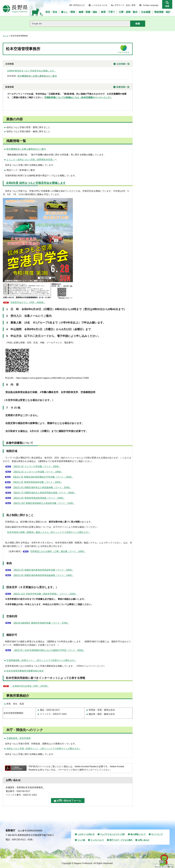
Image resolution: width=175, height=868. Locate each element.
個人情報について (138, 834)
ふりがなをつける (100, 5)
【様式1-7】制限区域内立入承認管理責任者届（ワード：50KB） (44, 493)
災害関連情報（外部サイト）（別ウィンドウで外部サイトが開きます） (41, 660)
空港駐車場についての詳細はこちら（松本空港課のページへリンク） (78, 97)
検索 (167, 6)
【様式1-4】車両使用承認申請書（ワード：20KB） (37, 482)
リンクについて (97, 840)
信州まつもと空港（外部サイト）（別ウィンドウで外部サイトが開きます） (44, 749)
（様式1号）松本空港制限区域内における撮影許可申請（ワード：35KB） (49, 650)
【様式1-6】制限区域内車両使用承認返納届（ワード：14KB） (43, 575)
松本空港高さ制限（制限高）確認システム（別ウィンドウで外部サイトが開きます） (49, 532)
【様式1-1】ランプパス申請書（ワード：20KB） (37, 466)
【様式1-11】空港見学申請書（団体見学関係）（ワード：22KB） (45, 594)
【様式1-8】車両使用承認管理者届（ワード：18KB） (39, 498)
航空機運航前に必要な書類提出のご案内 (37, 76)
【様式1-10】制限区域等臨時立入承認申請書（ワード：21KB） (44, 503)
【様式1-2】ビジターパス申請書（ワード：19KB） (38, 472)
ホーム (6, 36)
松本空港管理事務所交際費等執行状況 (25, 671)
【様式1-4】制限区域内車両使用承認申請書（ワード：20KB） (43, 570)
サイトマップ (157, 834)
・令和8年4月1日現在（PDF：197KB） (30, 686)
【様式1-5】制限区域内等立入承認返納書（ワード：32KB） (42, 487)
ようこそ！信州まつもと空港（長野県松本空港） (30, 160)
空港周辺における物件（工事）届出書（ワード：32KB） (58, 551)
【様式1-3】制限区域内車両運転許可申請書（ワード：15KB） (43, 477)
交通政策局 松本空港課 (18, 738)
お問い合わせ (144, 840)
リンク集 (81, 840)
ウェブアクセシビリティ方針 (113, 834)
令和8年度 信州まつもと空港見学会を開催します (36, 183)
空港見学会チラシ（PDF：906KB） (28, 302)
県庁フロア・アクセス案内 (121, 840)
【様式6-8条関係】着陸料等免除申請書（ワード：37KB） (41, 623)
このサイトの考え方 (86, 834)
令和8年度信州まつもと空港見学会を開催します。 (32, 71)
